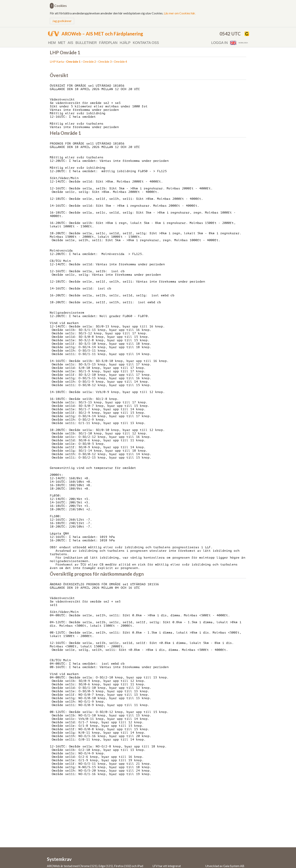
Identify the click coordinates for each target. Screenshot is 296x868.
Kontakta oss (146, 43)
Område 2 (89, 61)
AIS (70, 43)
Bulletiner (86, 43)
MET (62, 43)
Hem (52, 43)
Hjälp (125, 43)
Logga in (220, 43)
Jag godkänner (62, 21)
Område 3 (105, 61)
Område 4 (120, 61)
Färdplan (108, 43)
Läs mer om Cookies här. (180, 13)
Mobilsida (243, 43)
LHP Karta (57, 61)
